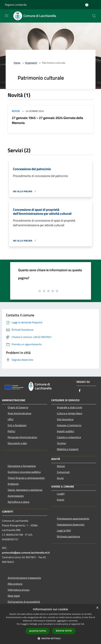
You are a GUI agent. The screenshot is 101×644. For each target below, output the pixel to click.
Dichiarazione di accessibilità (24, 602)
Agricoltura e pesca (18, 502)
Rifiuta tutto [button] (64, 631)
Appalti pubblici (66, 431)
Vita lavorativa (65, 419)
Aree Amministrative (19, 413)
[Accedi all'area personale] (87, 5)
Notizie (16, 111)
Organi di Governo (18, 407)
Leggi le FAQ (64, 530)
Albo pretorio (15, 584)
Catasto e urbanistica (69, 437)
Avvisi (60, 478)
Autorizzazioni (16, 496)
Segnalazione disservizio (71, 524)
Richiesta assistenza (68, 536)
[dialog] (50, 624)
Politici (11, 431)
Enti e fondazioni (17, 425)
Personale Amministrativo (22, 437)
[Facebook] (80, 391)
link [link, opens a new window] (82, 624)
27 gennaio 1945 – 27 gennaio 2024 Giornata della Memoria (47, 120)
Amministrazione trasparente (24, 578)
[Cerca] (94, 16)
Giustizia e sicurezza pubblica (24, 472)
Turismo (61, 443)
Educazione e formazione (22, 466)
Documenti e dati (17, 443)
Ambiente (13, 484)
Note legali (14, 596)
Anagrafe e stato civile (70, 407)
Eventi (61, 500)
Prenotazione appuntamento (73, 519)
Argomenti (31, 63)
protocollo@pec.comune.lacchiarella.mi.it (26, 553)
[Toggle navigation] (7, 16)
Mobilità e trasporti (68, 449)
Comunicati (63, 472)
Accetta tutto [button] (38, 631)
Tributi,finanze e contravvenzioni (26, 478)
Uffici (11, 419)
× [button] (97, 608)
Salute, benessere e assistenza (25, 490)
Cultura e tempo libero (70, 413)
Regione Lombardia (16, 5)
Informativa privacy (19, 590)
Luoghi (61, 494)
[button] (51, 638)
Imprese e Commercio (69, 425)
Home (17, 63)
